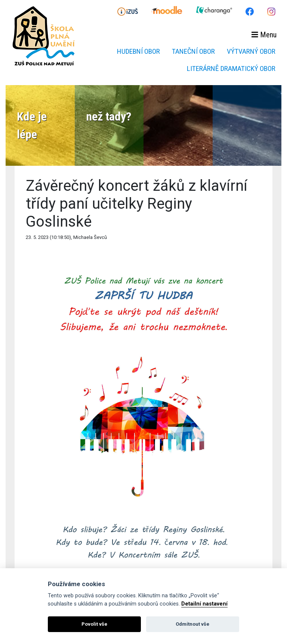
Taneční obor (193, 51)
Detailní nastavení (204, 604)
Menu (264, 35)
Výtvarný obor (251, 51)
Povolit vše (94, 624)
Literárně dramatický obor (231, 69)
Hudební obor (138, 51)
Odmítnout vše (192, 624)
